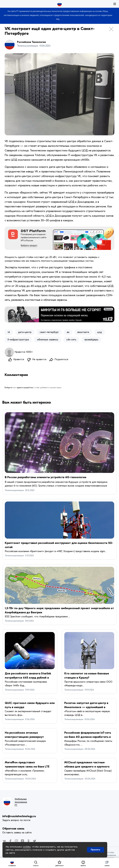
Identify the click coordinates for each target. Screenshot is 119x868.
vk (9, 332)
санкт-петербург (49, 332)
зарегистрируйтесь (25, 388)
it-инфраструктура (18, 340)
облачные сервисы (48, 340)
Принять (96, 850)
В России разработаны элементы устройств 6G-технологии (46, 478)
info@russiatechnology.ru (19, 817)
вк (68, 332)
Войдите (8, 388)
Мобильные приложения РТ (21, 802)
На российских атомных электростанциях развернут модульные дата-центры (24, 737)
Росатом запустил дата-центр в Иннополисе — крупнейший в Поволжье (86, 708)
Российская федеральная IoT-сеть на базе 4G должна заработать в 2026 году (88, 737)
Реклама (108, 309)
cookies (27, 847)
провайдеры (91, 340)
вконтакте (83, 332)
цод (100, 332)
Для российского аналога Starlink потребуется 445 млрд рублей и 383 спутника (28, 678)
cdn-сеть (71, 340)
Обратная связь (13, 829)
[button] (107, 863)
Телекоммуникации (14, 491)
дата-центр (25, 332)
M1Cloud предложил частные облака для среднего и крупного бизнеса (87, 767)
